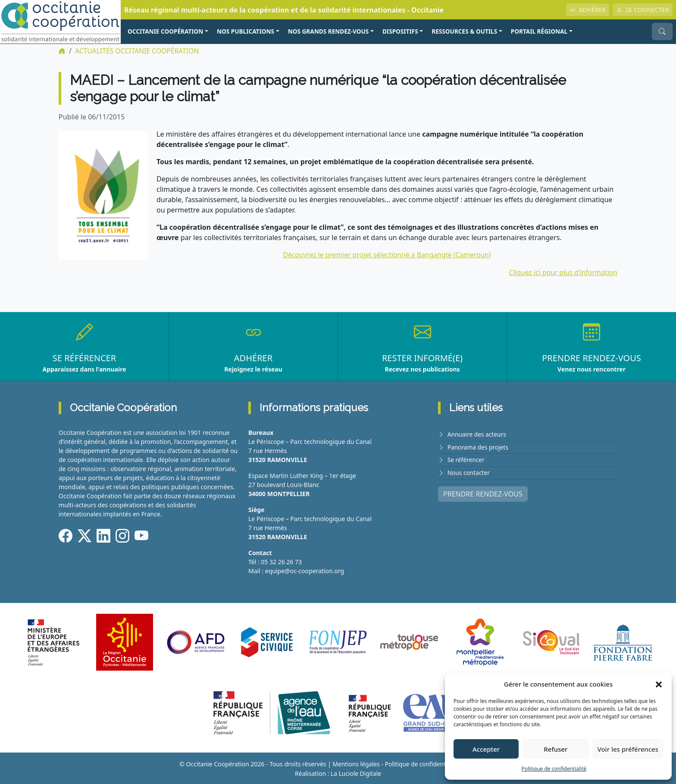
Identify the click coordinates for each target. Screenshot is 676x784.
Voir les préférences (628, 749)
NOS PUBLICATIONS (246, 31)
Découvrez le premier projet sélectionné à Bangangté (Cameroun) (387, 255)
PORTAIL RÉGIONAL (539, 31)
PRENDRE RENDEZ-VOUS (483, 492)
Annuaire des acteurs (477, 434)
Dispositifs (400, 31)
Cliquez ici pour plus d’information (562, 272)
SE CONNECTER (643, 10)
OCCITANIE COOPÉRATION (165, 31)
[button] (659, 684)
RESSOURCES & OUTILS (464, 31)
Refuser (556, 749)
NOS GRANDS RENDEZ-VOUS (329, 31)
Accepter (486, 749)
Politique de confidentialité (554, 769)
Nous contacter (469, 471)
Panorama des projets (479, 446)
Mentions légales (355, 764)
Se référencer (466, 459)
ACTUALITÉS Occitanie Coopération (138, 51)
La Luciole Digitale (356, 773)
